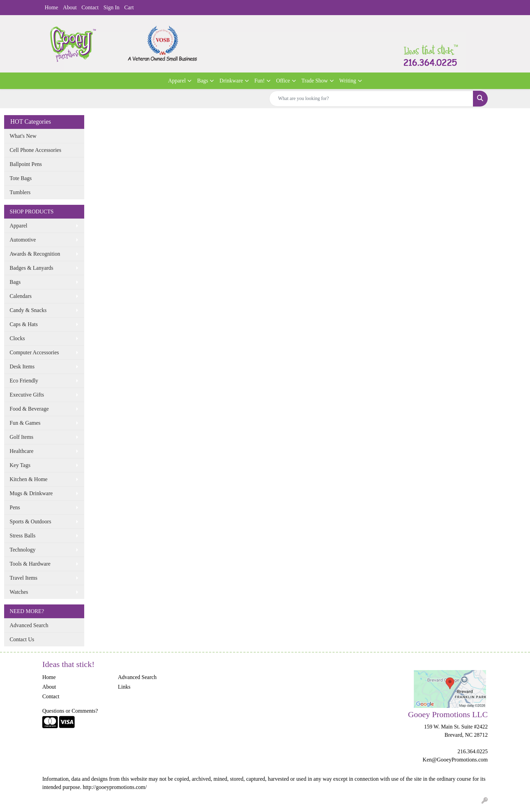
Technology (23, 550)
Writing (348, 81)
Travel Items (24, 578)
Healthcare (21, 451)
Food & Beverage (29, 409)
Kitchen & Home (29, 479)
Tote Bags (21, 178)
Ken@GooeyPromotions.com (455, 760)
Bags (202, 81)
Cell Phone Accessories (35, 150)
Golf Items (21, 437)
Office (283, 81)
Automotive (23, 240)
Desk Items (22, 366)
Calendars (21, 296)
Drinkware (231, 81)
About (70, 7)
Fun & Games (25, 423)
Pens (15, 507)
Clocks (17, 338)
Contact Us (22, 639)
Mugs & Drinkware (31, 493)
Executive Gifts (27, 395)
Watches (19, 592)
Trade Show (315, 81)
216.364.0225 (473, 751)
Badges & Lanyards (31, 268)
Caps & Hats (24, 324)
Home (51, 7)
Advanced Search (29, 625)
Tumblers (20, 192)
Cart (129, 7)
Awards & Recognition (35, 254)
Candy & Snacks (28, 310)
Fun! (260, 81)
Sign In (112, 7)
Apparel (177, 81)
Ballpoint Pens (26, 164)
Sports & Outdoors (30, 521)
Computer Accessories (34, 352)
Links (124, 687)
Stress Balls (23, 536)
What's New (23, 136)
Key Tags (20, 465)
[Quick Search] (371, 99)
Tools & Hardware (30, 564)
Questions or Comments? (70, 711)
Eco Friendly (24, 381)
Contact (90, 7)
